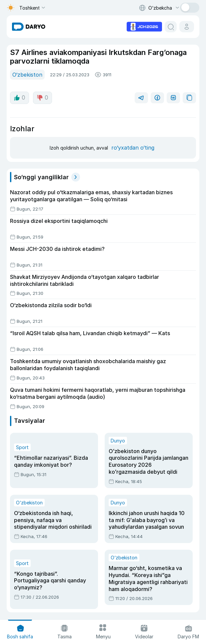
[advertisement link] (144, 26)
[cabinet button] (187, 27)
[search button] (171, 27)
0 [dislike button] (42, 98)
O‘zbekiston (27, 75)
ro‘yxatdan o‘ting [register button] (133, 148)
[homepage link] (29, 27)
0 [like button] (19, 98)
